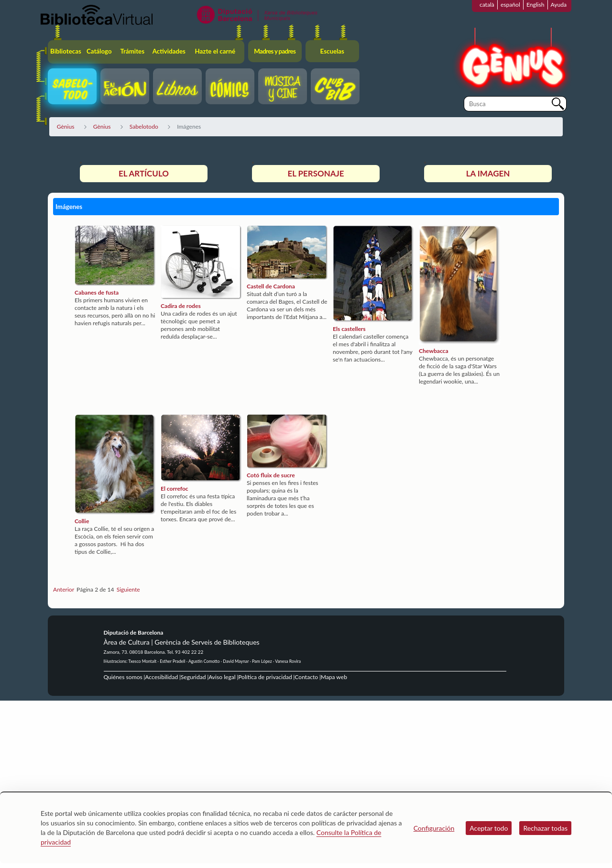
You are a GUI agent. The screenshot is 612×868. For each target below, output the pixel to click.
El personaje (316, 173)
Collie (82, 521)
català (487, 5)
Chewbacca (434, 351)
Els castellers (349, 329)
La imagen (488, 173)
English (535, 5)
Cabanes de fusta (97, 292)
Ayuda (559, 5)
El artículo (144, 173)
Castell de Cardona (271, 286)
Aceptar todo (489, 828)
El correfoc (175, 489)
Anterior (64, 589)
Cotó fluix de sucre (271, 475)
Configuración (434, 828)
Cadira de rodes (181, 306)
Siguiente (128, 589)
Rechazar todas (545, 828)
